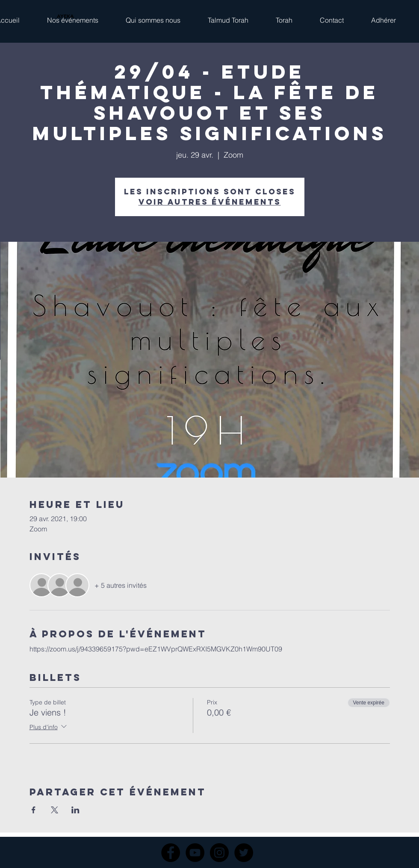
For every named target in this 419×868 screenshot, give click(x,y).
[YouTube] (195, 853)
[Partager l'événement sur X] (55, 810)
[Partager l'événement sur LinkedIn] (75, 810)
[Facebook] (171, 853)
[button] (73, 16)
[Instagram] (219, 853)
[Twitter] (244, 853)
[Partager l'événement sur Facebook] (34, 810)
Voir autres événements (210, 202)
